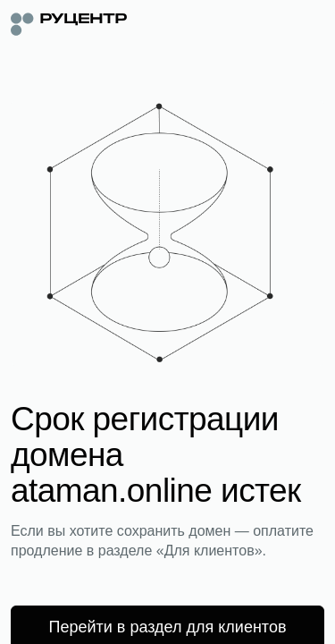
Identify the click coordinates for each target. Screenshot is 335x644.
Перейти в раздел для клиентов (168, 627)
